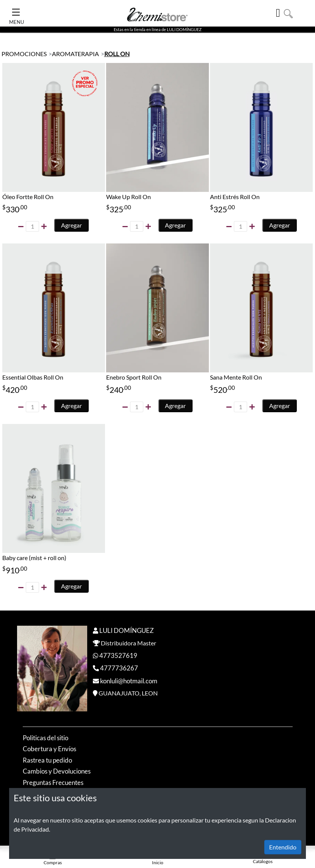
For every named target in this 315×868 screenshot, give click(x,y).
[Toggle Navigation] (16, 10)
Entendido (283, 847)
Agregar (72, 225)
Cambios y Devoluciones (57, 771)
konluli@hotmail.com (129, 681)
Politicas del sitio (45, 738)
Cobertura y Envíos (49, 749)
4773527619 (118, 656)
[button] (288, 13)
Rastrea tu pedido (47, 760)
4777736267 (119, 668)
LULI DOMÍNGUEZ (127, 631)
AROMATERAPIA (75, 54)
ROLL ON (117, 54)
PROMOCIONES (24, 54)
